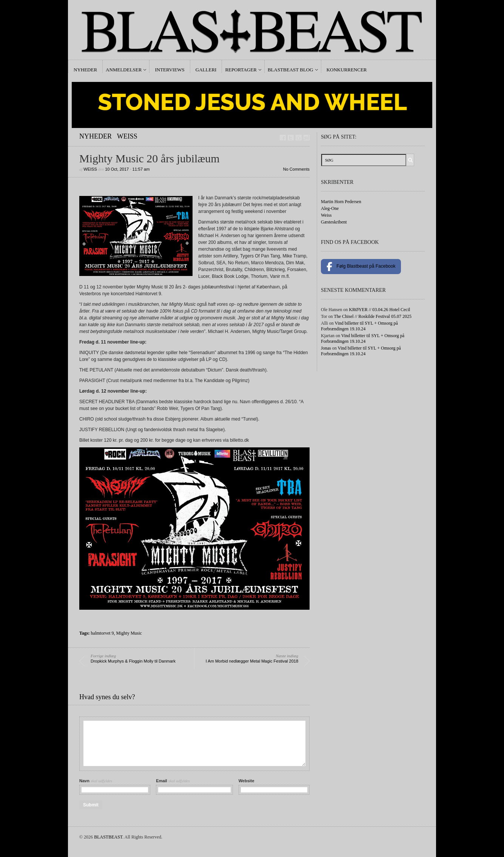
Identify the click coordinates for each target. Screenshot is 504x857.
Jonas (326, 348)
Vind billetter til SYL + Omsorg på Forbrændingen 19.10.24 (359, 326)
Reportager (241, 70)
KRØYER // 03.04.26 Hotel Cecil (379, 310)
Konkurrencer (347, 70)
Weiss (127, 136)
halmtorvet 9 (102, 633)
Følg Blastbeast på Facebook (361, 267)
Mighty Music (129, 633)
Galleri (206, 70)
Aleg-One (330, 208)
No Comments (296, 169)
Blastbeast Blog (291, 70)
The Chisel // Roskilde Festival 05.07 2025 (373, 316)
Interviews (170, 70)
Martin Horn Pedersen (341, 202)
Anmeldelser (124, 70)
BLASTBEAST (108, 837)
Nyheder (85, 70)
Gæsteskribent (334, 222)
